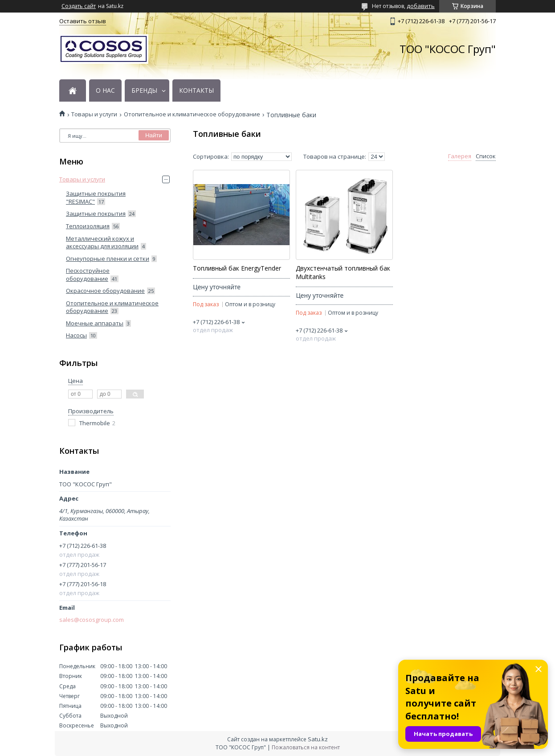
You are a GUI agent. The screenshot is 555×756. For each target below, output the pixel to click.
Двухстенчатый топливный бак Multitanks (343, 273)
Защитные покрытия (96, 214)
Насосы (76, 335)
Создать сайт (79, 6)
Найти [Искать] (154, 135)
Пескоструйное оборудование (88, 275)
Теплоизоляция (88, 226)
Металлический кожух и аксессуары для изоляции (102, 242)
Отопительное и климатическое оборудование (192, 114)
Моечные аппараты (95, 323)
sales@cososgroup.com (92, 620)
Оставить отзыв (83, 21)
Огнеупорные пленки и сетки (108, 259)
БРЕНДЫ (144, 90)
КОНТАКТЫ (196, 90)
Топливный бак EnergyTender (237, 268)
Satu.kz (318, 739)
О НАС (105, 90)
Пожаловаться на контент (306, 747)
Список (486, 156)
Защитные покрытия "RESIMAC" (96, 197)
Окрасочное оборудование (105, 291)
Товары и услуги (94, 114)
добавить (421, 6)
